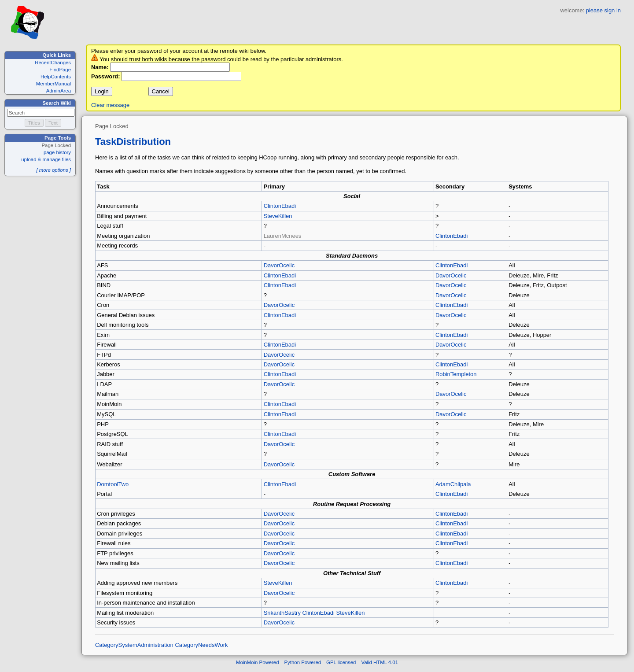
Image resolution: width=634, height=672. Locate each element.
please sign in (603, 10)
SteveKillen (278, 216)
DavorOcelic (279, 265)
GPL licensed (341, 665)
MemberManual (53, 84)
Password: (106, 76)
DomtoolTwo (113, 487)
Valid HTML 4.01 (380, 665)
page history (57, 152)
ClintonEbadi (280, 206)
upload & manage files (46, 159)
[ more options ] (53, 170)
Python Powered (303, 665)
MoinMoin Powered (258, 665)
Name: (100, 67)
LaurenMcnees (283, 236)
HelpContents (56, 77)
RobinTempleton (456, 374)
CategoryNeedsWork (201, 648)
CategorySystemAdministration (134, 648)
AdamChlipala (453, 487)
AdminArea (59, 91)
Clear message (110, 105)
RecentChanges (53, 63)
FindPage (60, 70)
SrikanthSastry (282, 615)
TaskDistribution (133, 142)
